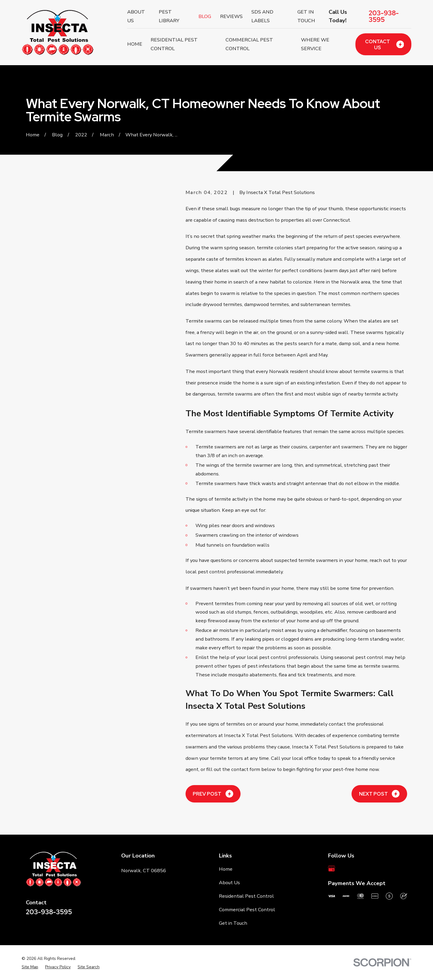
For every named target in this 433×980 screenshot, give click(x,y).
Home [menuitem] (135, 44)
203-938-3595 (384, 17)
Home (226, 869)
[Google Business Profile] (332, 868)
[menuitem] (30, 967)
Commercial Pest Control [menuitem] (249, 44)
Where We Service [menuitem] (315, 44)
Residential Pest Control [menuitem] (174, 44)
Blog (205, 16)
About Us (229, 883)
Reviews (231, 16)
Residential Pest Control (246, 896)
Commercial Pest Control (247, 910)
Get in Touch (233, 923)
